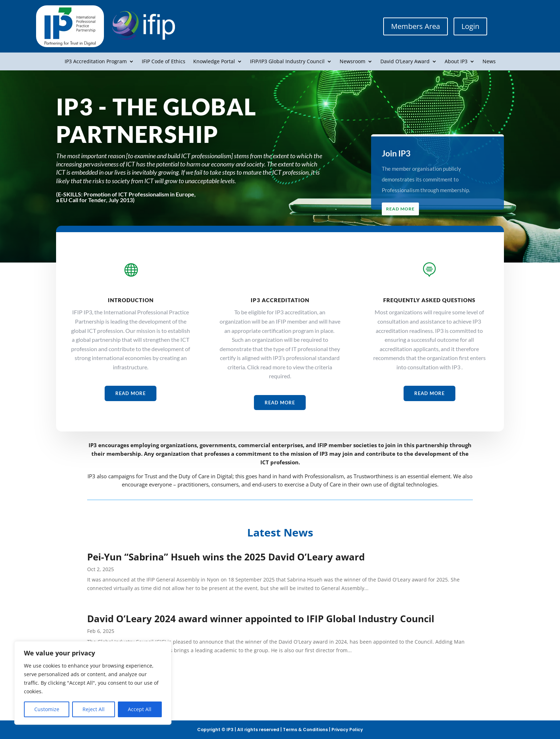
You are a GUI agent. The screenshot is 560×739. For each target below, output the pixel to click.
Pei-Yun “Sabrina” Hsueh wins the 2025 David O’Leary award (226, 557)
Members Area (416, 26)
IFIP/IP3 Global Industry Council (287, 62)
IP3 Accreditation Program (96, 62)
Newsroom (352, 62)
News (489, 62)
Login (470, 26)
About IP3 (456, 62)
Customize (47, 709)
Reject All (94, 709)
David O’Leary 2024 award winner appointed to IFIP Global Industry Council (261, 619)
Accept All (140, 709)
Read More (403, 209)
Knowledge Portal (214, 62)
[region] (93, 683)
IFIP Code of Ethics (164, 62)
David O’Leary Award (405, 62)
